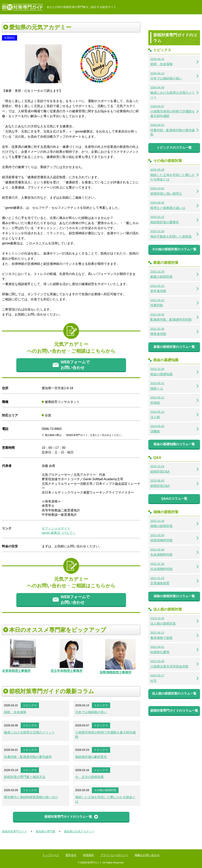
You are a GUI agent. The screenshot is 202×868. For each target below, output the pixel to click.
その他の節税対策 (105, 790)
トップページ (51, 855)
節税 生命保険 (15, 712)
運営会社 (71, 855)
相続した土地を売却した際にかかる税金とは (105, 799)
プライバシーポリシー (114, 855)
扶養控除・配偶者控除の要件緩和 (28, 757)
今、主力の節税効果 (89, 777)
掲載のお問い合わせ (147, 855)
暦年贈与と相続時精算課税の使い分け (31, 797)
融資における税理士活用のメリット (29, 732)
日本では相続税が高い (91, 712)
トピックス (30, 705)
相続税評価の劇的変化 (91, 757)
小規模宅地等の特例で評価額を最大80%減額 (105, 735)
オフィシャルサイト (56, 528)
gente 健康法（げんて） (59, 533)
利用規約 (88, 855)
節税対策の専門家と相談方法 (25, 777)
